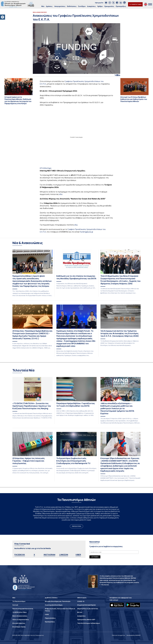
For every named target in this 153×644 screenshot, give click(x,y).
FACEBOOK (20, 555)
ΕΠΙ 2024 (43, 168)
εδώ (61, 194)
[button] (3, 17)
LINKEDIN (64, 555)
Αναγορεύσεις (60, 6)
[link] (106, 3)
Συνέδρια (82, 6)
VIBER (78, 555)
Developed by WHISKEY (134, 635)
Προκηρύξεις (121, 6)
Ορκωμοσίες (109, 6)
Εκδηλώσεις (72, 6)
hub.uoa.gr (114, 600)
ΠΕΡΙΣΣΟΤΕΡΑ (76, 526)
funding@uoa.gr (86, 232)
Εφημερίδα (99, 3)
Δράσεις (49, 6)
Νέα (43, 6)
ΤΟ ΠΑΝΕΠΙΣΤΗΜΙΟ (135, 4)
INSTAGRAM (49, 555)
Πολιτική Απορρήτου (119, 635)
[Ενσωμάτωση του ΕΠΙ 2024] (77, 137)
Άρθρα (100, 6)
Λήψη (49, 168)
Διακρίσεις (91, 6)
